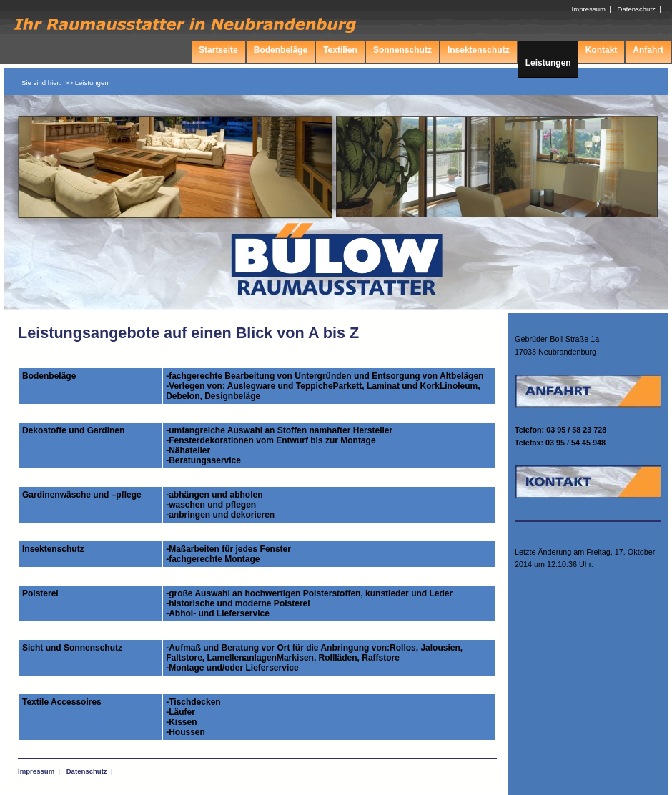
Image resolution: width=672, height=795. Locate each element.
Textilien (340, 50)
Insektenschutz (479, 50)
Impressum (36, 771)
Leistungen (548, 63)
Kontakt (602, 50)
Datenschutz (87, 771)
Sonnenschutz (402, 50)
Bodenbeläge (281, 50)
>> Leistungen (87, 83)
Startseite (218, 50)
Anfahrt (648, 50)
